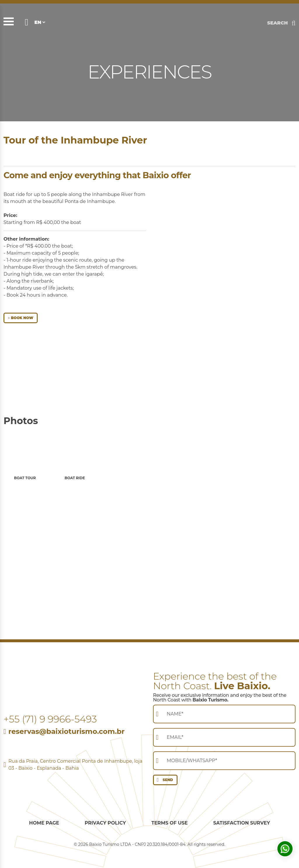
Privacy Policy (105, 823)
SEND (164, 780)
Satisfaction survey (241, 823)
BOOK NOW (21, 318)
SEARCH (278, 23)
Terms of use (170, 823)
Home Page (44, 823)
